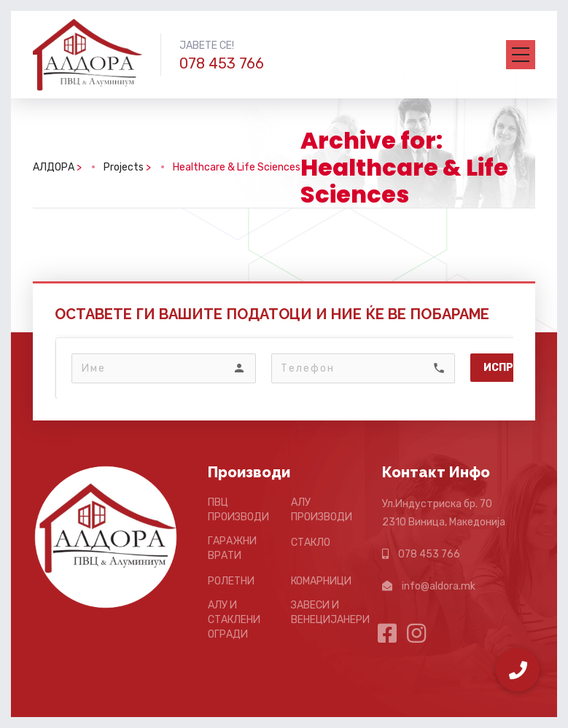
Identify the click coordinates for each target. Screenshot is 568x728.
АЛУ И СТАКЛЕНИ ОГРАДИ (234, 619)
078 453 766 (222, 63)
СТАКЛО (311, 543)
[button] (518, 670)
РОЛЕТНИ (231, 581)
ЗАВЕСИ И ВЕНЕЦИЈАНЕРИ (330, 612)
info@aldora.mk (439, 586)
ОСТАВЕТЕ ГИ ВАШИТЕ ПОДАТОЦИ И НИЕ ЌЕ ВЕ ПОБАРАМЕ (272, 314)
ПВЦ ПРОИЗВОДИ (238, 510)
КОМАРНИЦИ (321, 581)
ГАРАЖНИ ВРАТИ (232, 548)
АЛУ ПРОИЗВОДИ (322, 510)
